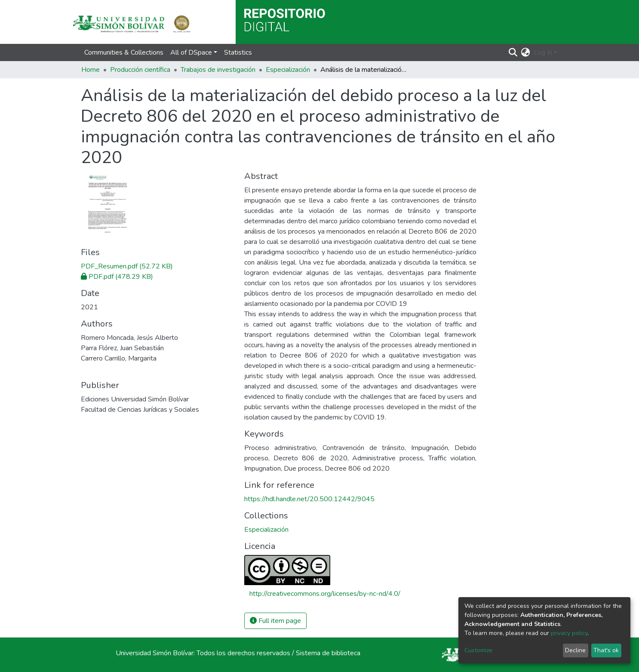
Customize (478, 650)
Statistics (238, 52)
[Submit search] (513, 52)
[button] (526, 52)
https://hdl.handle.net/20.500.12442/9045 (309, 499)
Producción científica (140, 70)
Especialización (288, 70)
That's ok (606, 650)
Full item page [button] (275, 621)
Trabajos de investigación (218, 70)
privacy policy (569, 633)
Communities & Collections (124, 52)
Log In (543, 52)
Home (91, 70)
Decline (575, 650)
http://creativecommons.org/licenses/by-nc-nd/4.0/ (325, 594)
